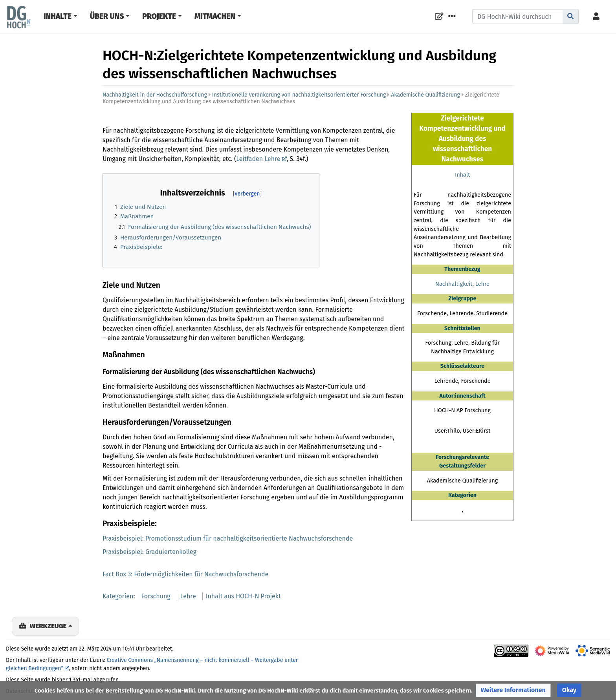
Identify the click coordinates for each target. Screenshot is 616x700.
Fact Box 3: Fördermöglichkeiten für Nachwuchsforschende (185, 574)
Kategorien (118, 596)
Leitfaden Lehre (258, 159)
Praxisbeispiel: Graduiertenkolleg (149, 552)
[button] (513, 690)
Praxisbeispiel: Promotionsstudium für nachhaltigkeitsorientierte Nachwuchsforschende (228, 538)
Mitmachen (215, 16)
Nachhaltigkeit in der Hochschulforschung (155, 95)
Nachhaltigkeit (454, 284)
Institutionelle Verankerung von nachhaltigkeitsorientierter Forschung (299, 95)
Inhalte (58, 16)
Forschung (156, 596)
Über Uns (107, 16)
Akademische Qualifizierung (425, 95)
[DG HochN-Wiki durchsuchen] (518, 16)
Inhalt (462, 175)
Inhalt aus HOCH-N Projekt (243, 596)
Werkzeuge (48, 626)
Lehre (482, 284)
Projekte (159, 16)
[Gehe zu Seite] (571, 16)
